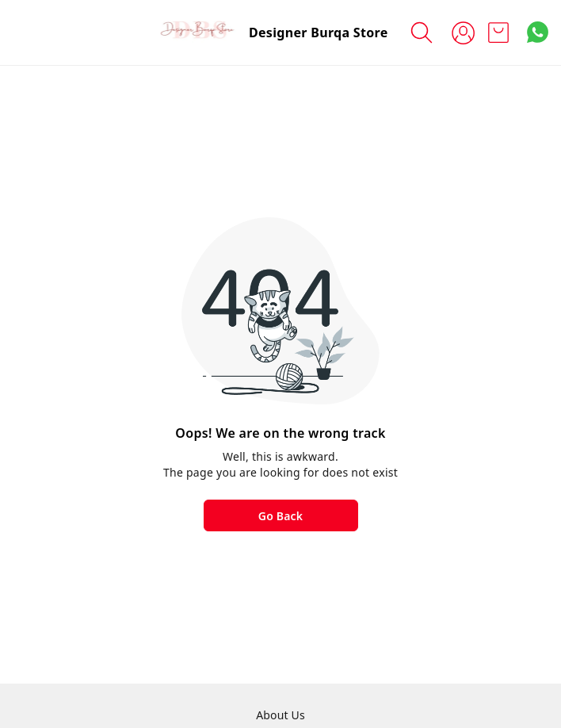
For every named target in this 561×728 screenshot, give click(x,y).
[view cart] (498, 33)
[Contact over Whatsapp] (538, 32)
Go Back (280, 516)
